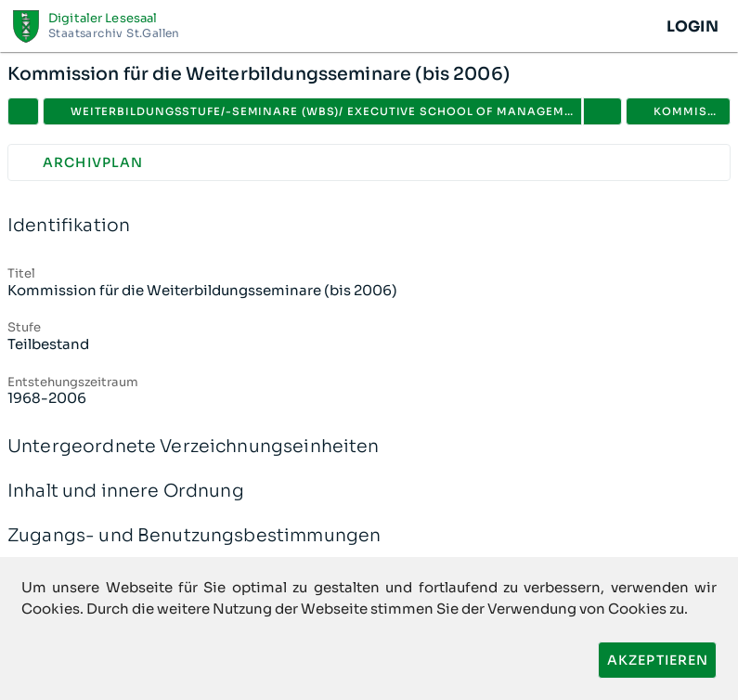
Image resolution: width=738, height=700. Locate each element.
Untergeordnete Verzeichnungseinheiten (369, 447)
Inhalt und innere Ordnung (369, 492)
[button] (602, 111)
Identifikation (369, 226)
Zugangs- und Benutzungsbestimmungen (369, 536)
